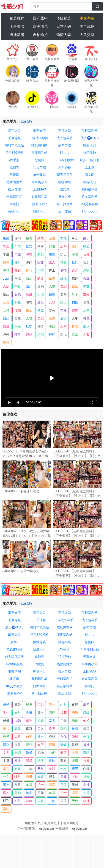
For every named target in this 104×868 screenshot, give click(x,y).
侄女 (29, 246)
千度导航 (14, 138)
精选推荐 (17, 18)
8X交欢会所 (90, 204)
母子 (75, 294)
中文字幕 (87, 18)
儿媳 (6, 278)
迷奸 (75, 246)
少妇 (29, 262)
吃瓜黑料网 (39, 145)
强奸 (18, 262)
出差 (86, 246)
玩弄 (86, 254)
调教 (41, 310)
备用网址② (71, 823)
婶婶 (6, 342)
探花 (29, 270)
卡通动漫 (17, 35)
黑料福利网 (90, 131)
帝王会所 (39, 131)
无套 (86, 334)
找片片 (65, 153)
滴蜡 (41, 238)
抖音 (18, 286)
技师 (75, 278)
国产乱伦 (87, 26)
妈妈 (29, 334)
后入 (29, 278)
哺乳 (29, 302)
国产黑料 (40, 18)
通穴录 (65, 189)
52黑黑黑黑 (65, 175)
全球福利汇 (14, 197)
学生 (6, 254)
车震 (18, 246)
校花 (86, 318)
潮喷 (41, 326)
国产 (29, 286)
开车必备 (65, 167)
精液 (63, 310)
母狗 (6, 270)
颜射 (29, 294)
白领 (6, 262)
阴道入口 (39, 649)
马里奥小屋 (39, 182)
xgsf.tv (26, 121)
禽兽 (63, 262)
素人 (52, 262)
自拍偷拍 (40, 35)
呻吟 (18, 334)
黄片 (75, 270)
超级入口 (39, 211)
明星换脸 (17, 26)
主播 (86, 294)
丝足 (75, 286)
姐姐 (6, 318)
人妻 (75, 318)
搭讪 (29, 310)
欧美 (6, 302)
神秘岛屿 (90, 153)
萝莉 (52, 310)
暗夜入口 (90, 145)
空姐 (6, 294)
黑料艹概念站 (14, 145)
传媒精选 (64, 18)
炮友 (52, 254)
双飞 (63, 334)
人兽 (52, 286)
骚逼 (52, 238)
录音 (75, 238)
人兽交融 (87, 35)
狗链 (75, 302)
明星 (18, 302)
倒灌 (41, 294)
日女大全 (65, 197)
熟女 (18, 270)
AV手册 (14, 160)
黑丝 (6, 246)
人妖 (6, 286)
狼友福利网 (90, 197)
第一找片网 (65, 204)
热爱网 (14, 175)
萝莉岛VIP (39, 204)
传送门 (14, 204)
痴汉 (86, 326)
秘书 (18, 238)
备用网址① (52, 823)
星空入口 (14, 131)
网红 (18, 278)
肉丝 (18, 254)
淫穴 (63, 326)
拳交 (86, 286)
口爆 (6, 326)
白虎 (52, 318)
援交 (41, 262)
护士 (63, 254)
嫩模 (41, 302)
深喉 (75, 254)
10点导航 (39, 167)
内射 (41, 246)
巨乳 (29, 238)
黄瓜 (75, 334)
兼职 (41, 254)
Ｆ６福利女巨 (65, 160)
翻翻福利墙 (90, 189)
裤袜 (52, 334)
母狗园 (39, 160)
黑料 (63, 246)
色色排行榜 (14, 649)
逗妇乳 (14, 167)
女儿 (63, 238)
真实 (75, 326)
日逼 (52, 246)
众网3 (14, 642)
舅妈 (41, 286)
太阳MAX (39, 189)
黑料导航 (65, 145)
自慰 (63, 286)
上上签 (90, 167)
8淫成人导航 (39, 138)
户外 (6, 334)
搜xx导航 (14, 189)
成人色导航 (65, 138)
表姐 (52, 326)
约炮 (41, 334)
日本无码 (64, 26)
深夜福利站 (39, 153)
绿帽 (29, 254)
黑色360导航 (14, 153)
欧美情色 (40, 26)
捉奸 (75, 262)
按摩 (75, 310)
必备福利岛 (39, 197)
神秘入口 (90, 182)
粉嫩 (18, 326)
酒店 (63, 318)
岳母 (52, 278)
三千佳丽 (65, 211)
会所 (86, 262)
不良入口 (65, 131)
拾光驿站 (39, 175)
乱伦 (63, 278)
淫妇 (18, 310)
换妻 (41, 278)
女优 (18, 294)
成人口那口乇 (90, 160)
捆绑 (52, 294)
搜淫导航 (39, 642)
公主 (18, 318)
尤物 (52, 302)
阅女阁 (90, 175)
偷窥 (86, 302)
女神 (6, 310)
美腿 (86, 278)
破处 (6, 238)
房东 (86, 310)
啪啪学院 (65, 182)
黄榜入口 (14, 211)
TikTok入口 (90, 211)
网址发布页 (33, 823)
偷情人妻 (64, 35)
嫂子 (86, 238)
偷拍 (63, 270)
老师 (63, 294)
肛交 (29, 326)
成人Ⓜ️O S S (90, 138)
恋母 (63, 302)
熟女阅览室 (14, 182)
